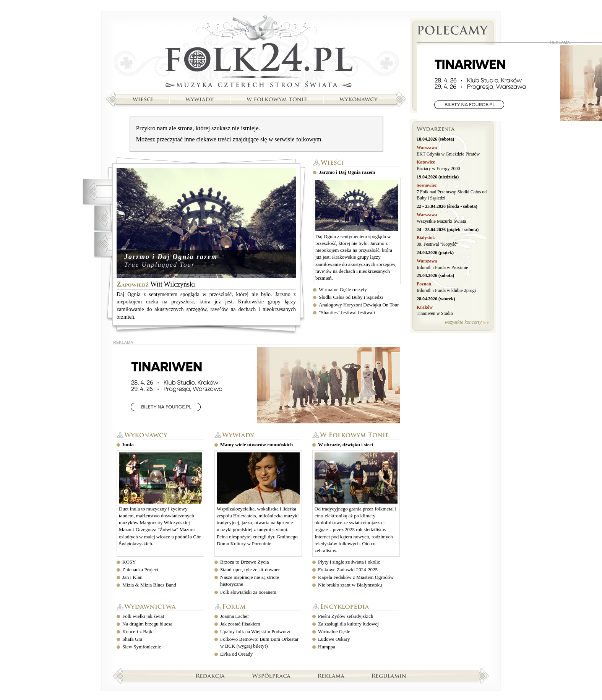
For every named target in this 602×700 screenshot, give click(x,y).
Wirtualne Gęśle (334, 631)
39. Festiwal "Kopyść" (437, 244)
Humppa (327, 647)
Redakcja (210, 676)
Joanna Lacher (234, 616)
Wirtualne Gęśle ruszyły (343, 289)
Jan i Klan (132, 577)
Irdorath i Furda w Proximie (442, 267)
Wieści (357, 163)
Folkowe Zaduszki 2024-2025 (348, 570)
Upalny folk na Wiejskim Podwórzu (256, 631)
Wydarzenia (453, 130)
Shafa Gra (132, 639)
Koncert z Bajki (138, 631)
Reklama (331, 676)
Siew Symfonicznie (142, 647)
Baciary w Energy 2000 (438, 169)
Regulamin (389, 676)
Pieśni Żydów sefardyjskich (346, 616)
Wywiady (258, 435)
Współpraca (271, 676)
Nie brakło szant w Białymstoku (350, 585)
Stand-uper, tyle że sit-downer (250, 570)
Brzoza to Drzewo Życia (244, 562)
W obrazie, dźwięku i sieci (346, 445)
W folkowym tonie (356, 435)
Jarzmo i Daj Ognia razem (171, 257)
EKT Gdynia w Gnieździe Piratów (448, 154)
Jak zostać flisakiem (240, 624)
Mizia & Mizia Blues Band (149, 585)
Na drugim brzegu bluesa (147, 624)
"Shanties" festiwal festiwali (347, 312)
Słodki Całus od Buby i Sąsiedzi (351, 297)
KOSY (129, 562)
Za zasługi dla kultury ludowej (348, 624)
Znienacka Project (140, 570)
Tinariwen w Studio (435, 313)
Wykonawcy (160, 435)
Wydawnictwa (160, 607)
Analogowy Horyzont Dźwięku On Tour (359, 305)
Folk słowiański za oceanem (248, 592)
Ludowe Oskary (334, 639)
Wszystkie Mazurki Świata (441, 221)
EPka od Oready (236, 654)
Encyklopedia (356, 607)
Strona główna (256, 52)
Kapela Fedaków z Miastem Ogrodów (356, 577)
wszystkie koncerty (463, 322)
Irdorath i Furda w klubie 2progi (446, 290)
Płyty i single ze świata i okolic (349, 562)
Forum (258, 607)
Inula (128, 445)
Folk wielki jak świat (143, 616)
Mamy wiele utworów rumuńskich (256, 445)
